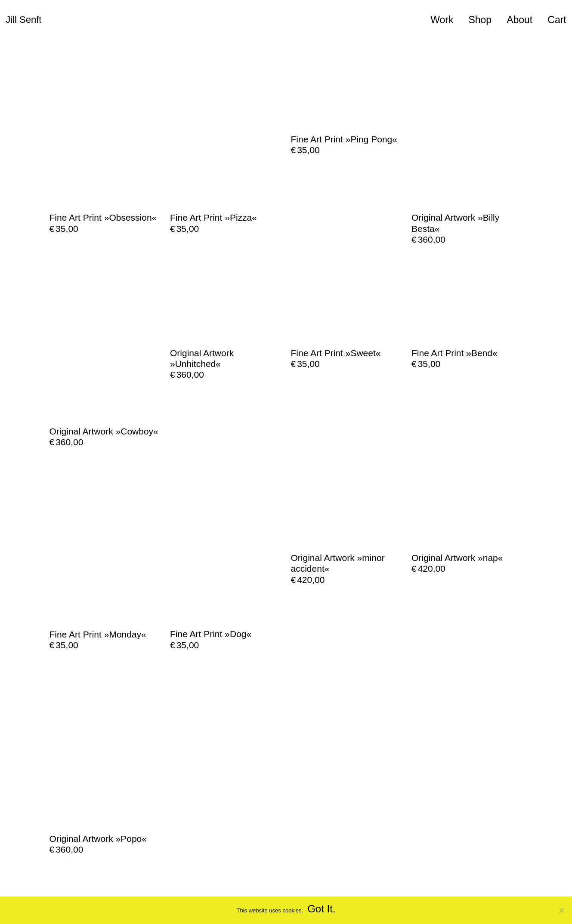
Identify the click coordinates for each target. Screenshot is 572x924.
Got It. (321, 909)
